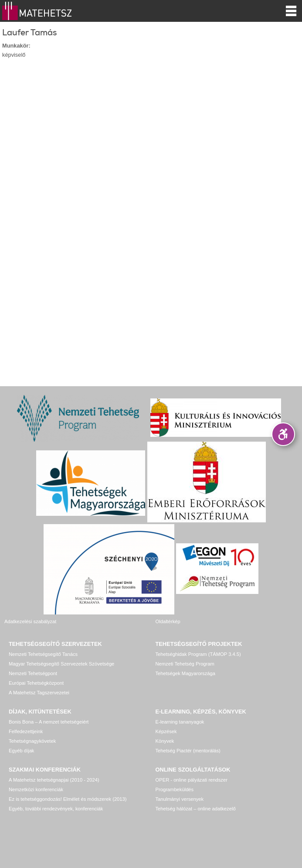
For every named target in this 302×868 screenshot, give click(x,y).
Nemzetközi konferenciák (36, 789)
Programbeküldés (175, 789)
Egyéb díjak (21, 751)
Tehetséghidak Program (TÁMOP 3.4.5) (198, 654)
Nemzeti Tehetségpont (33, 673)
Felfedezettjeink (26, 731)
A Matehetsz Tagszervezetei (39, 693)
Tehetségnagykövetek (32, 741)
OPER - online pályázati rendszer (192, 780)
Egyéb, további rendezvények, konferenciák (56, 809)
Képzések (166, 731)
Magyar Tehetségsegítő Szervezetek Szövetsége (61, 664)
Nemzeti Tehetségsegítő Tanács (43, 654)
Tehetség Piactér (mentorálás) (188, 751)
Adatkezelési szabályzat (30, 621)
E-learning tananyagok (180, 722)
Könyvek (165, 741)
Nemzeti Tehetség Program (185, 664)
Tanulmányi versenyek (180, 799)
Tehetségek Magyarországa (185, 673)
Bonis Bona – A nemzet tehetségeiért (49, 722)
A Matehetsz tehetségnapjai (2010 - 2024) (54, 780)
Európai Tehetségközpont (36, 683)
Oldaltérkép (168, 621)
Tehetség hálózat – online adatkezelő (196, 809)
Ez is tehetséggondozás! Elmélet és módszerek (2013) (68, 799)
